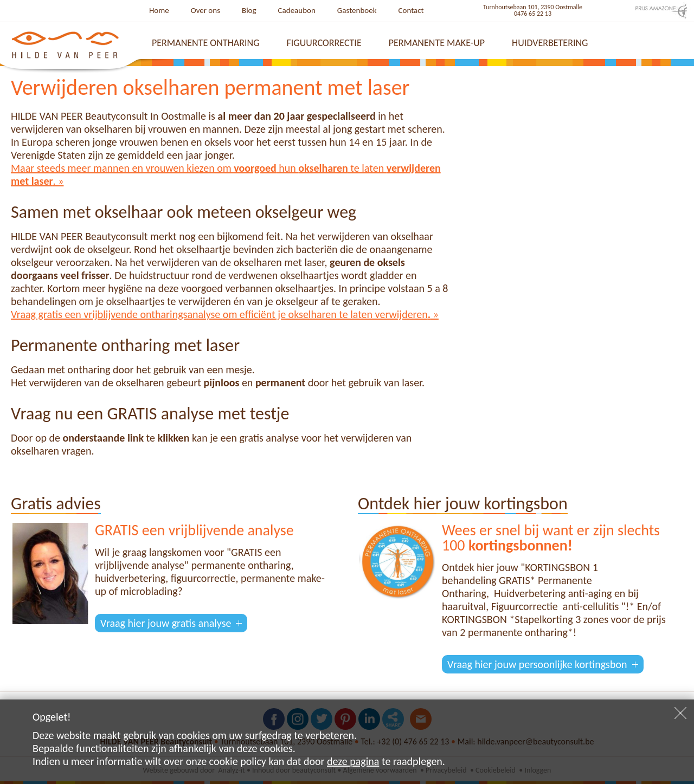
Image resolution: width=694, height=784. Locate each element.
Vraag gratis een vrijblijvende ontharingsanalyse (117, 314)
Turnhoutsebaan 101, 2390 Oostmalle (533, 7)
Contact (411, 10)
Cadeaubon (297, 10)
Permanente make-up (437, 43)
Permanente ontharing (206, 43)
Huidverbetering (550, 43)
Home (159, 10)
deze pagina (353, 761)
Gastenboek (357, 10)
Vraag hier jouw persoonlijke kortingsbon (537, 664)
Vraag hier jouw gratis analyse (166, 623)
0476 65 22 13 (533, 14)
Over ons (205, 10)
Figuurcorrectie (324, 43)
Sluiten (680, 713)
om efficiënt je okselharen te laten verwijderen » (331, 314)
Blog (249, 10)
